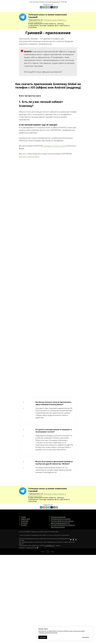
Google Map (22, 547)
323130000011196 (49, 546)
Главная (23, 517)
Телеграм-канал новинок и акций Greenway (47, 21)
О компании (25, 521)
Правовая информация (58, 517)
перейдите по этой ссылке (54, 146)
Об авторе (24, 523)
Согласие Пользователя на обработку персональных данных (63, 526)
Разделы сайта (25, 519)
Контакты (24, 525)
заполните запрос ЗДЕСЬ (29, 156)
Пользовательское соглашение (61, 519)
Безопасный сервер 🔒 (32, 547)
